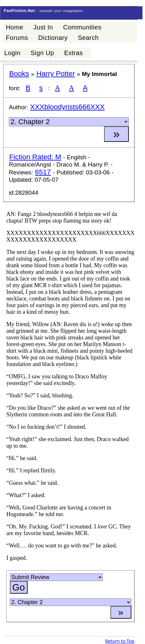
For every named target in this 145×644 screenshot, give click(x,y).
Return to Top (120, 641)
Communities (82, 27)
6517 (43, 172)
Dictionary (53, 38)
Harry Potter (56, 74)
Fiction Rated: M (35, 157)
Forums (17, 38)
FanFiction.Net (20, 11)
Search (88, 38)
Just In (43, 27)
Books (19, 74)
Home (14, 27)
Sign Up (42, 53)
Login (12, 53)
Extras (73, 53)
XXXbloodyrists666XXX (67, 107)
